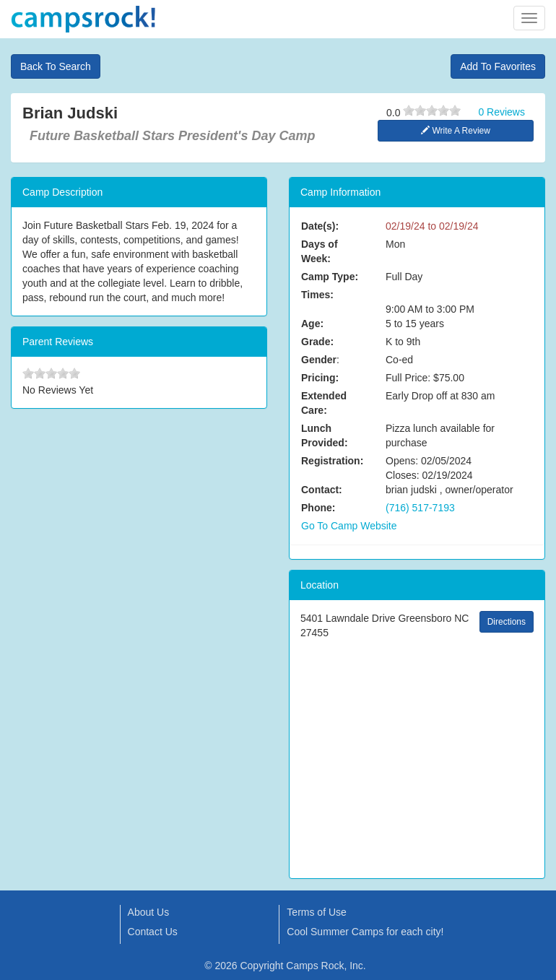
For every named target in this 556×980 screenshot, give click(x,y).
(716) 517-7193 (420, 508)
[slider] (432, 110)
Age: (312, 324)
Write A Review (456, 131)
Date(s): (320, 226)
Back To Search (56, 66)
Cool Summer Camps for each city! (365, 932)
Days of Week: (320, 251)
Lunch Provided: (325, 435)
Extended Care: (324, 403)
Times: (317, 295)
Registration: (332, 461)
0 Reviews (501, 112)
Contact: (322, 490)
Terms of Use (316, 912)
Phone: (318, 508)
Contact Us (153, 932)
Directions (507, 622)
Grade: (317, 342)
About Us (149, 912)
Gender (319, 360)
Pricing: (320, 378)
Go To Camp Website (349, 526)
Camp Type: (330, 277)
